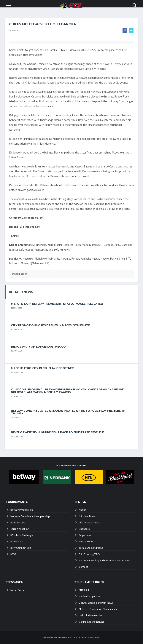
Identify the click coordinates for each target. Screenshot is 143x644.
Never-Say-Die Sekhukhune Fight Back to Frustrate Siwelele (57, 432)
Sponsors (84, 529)
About (82, 510)
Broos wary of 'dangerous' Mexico (38, 347)
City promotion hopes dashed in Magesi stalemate (50, 325)
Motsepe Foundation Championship (30, 516)
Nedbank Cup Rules (90, 596)
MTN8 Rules (85, 590)
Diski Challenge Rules (91, 615)
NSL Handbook (87, 516)
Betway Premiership (22, 510)
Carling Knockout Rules (92, 622)
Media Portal (17, 590)
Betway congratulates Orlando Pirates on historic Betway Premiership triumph (68, 412)
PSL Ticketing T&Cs (90, 554)
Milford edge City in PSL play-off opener (42, 368)
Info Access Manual (90, 522)
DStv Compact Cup (21, 548)
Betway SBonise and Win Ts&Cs (96, 603)
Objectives (85, 535)
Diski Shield (17, 541)
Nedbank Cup (18, 522)
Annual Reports (87, 541)
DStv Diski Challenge (22, 535)
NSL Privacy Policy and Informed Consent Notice (106, 560)
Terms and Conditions (91, 548)
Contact (83, 567)
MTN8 (13, 554)
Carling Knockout (20, 529)
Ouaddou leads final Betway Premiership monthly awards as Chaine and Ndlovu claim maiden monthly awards (68, 391)
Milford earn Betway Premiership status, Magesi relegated (57, 304)
